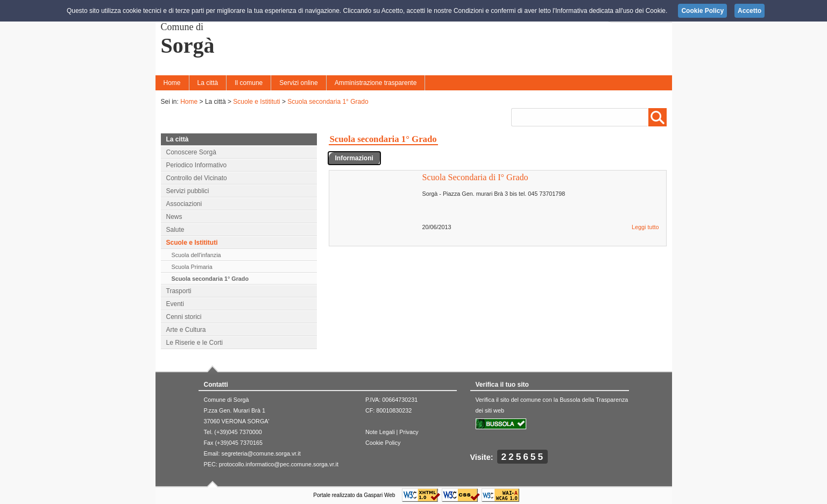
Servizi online (298, 83)
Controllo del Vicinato (197, 178)
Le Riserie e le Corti (195, 343)
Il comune (249, 83)
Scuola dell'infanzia (196, 255)
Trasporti (179, 291)
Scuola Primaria (192, 267)
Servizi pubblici (188, 191)
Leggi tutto (645, 227)
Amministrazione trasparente (376, 83)
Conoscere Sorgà (191, 152)
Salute (175, 230)
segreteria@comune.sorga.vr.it (261, 453)
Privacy (409, 432)
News (174, 217)
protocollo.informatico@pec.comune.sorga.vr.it (279, 464)
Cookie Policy (383, 443)
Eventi (175, 304)
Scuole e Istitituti (256, 102)
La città (208, 83)
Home (172, 83)
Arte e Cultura (186, 330)
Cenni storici (184, 317)
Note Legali (380, 432)
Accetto (750, 11)
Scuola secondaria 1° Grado (328, 102)
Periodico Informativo (197, 165)
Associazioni (184, 204)
